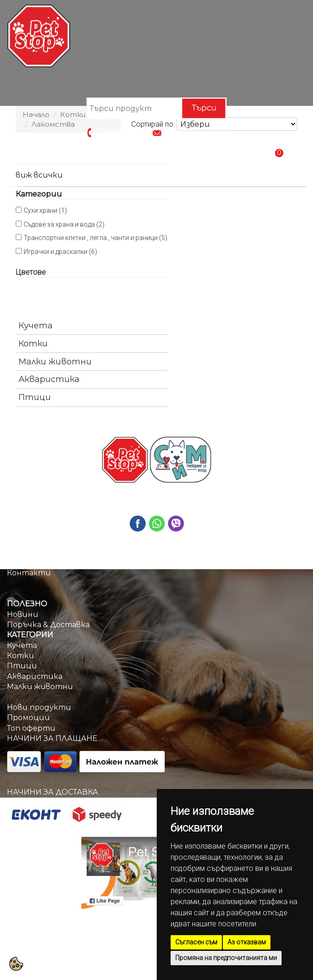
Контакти (156, 222)
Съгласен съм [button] (196, 942)
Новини (23, 614)
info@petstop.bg (194, 132)
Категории (98, 201)
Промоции (155, 201)
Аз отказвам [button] (247, 942)
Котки (33, 344)
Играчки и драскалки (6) (60, 252)
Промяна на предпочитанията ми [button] (226, 958)
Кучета (36, 326)
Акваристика (49, 379)
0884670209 (117, 132)
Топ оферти (31, 728)
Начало (49, 201)
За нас (19, 563)
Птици (35, 397)
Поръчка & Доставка (234, 201)
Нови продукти (39, 707)
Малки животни (55, 362)
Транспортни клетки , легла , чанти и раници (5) (95, 238)
